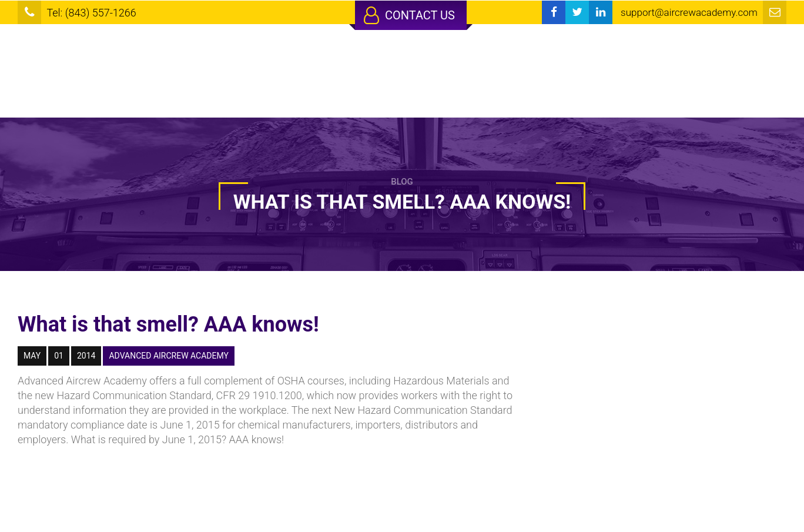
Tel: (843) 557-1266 (91, 13)
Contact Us (409, 15)
